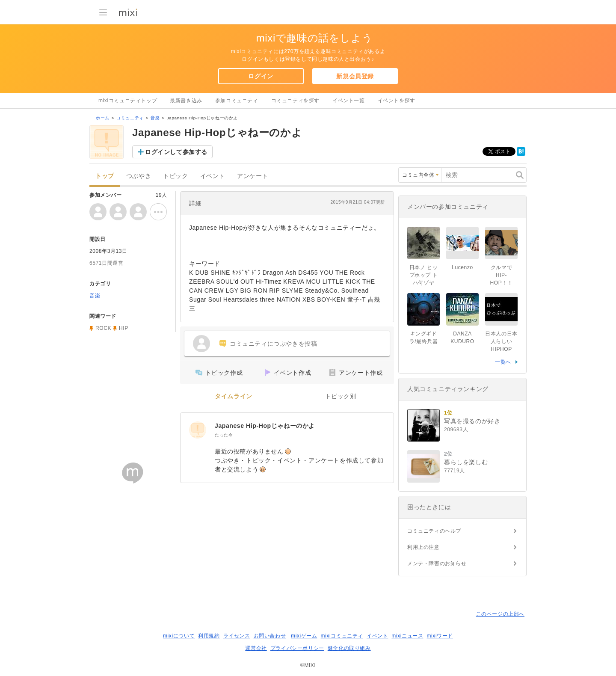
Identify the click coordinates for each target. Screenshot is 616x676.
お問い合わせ (270, 636)
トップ (105, 176)
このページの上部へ (500, 614)
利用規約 (209, 636)
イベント (213, 176)
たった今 (224, 435)
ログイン (261, 76)
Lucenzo (462, 267)
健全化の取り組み (349, 648)
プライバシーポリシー (297, 648)
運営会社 (256, 648)
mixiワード (440, 636)
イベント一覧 (349, 101)
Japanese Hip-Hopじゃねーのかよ (265, 426)
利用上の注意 (423, 547)
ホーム (103, 118)
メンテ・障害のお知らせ (437, 563)
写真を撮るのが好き (472, 421)
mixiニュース (407, 636)
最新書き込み (186, 101)
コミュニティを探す (295, 101)
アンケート (253, 176)
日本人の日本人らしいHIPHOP (501, 341)
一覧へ (503, 362)
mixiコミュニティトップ (128, 101)
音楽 (155, 118)
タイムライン (234, 396)
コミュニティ (130, 118)
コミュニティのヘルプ (434, 531)
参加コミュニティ (237, 101)
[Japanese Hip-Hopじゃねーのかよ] (198, 430)
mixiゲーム (304, 636)
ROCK (103, 328)
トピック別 (341, 396)
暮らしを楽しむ (466, 462)
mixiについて (179, 636)
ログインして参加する (176, 152)
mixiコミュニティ (342, 636)
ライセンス (237, 636)
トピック (175, 176)
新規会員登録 (355, 76)
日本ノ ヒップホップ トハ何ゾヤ (424, 275)
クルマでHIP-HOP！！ (501, 275)
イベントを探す (397, 101)
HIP (124, 328)
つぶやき (139, 176)
